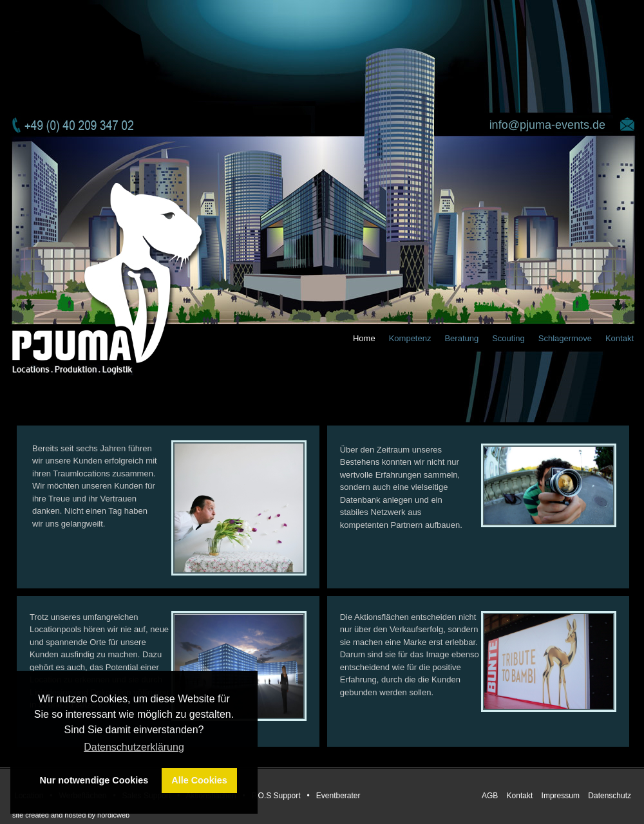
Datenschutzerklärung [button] (134, 747)
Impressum (562, 796)
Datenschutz (610, 796)
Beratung (461, 338)
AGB (491, 796)
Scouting (508, 338)
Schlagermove (565, 338)
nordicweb (113, 815)
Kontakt (620, 338)
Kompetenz (410, 338)
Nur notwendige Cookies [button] (94, 780)
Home (364, 338)
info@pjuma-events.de (547, 125)
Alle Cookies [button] (199, 780)
